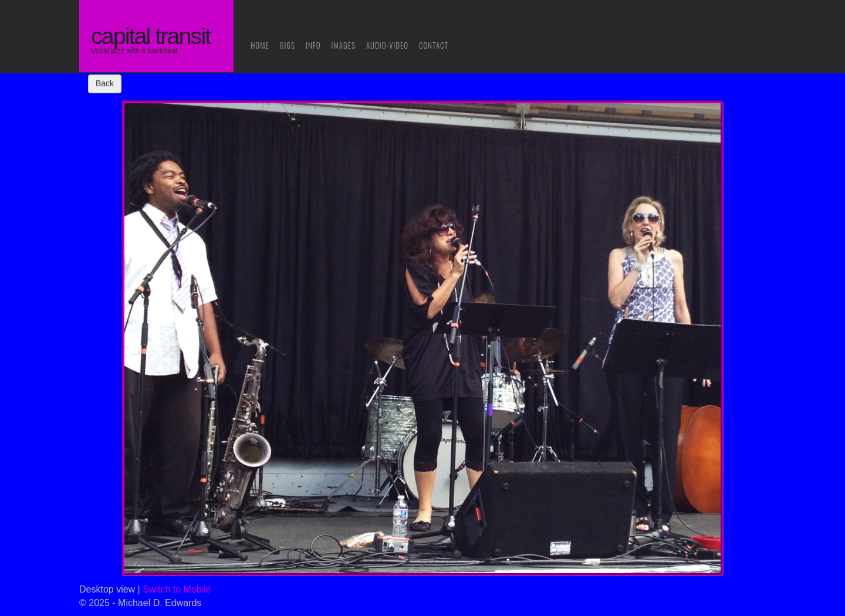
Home (260, 45)
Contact (434, 45)
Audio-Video (387, 45)
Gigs (288, 45)
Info (313, 45)
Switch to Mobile (177, 589)
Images (344, 45)
